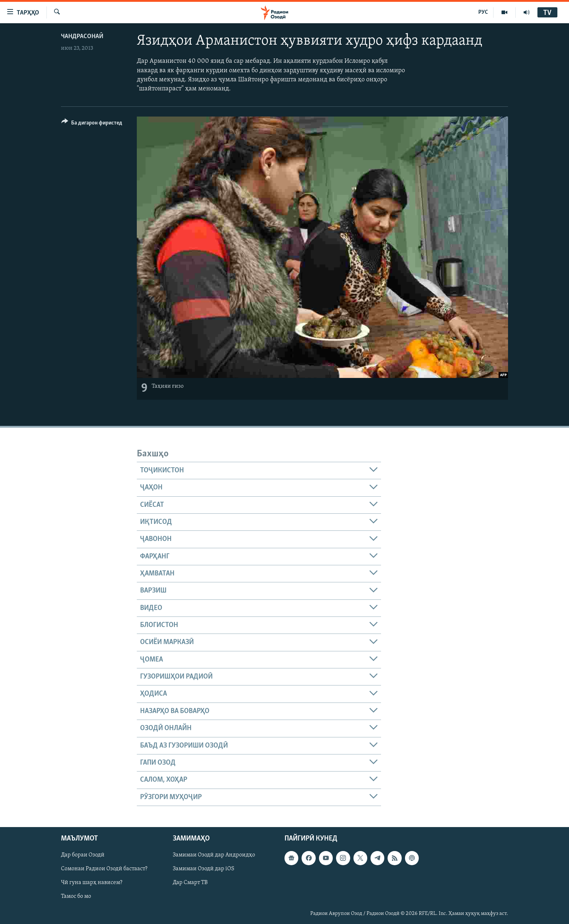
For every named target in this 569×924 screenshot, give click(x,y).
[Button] (92, 124)
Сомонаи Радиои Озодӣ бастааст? (104, 869)
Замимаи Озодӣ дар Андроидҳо (214, 855)
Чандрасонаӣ (82, 36)
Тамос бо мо (76, 896)
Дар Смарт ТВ (190, 883)
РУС (483, 12)
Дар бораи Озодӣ (83, 855)
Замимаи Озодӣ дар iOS (204, 869)
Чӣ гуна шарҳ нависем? (92, 883)
